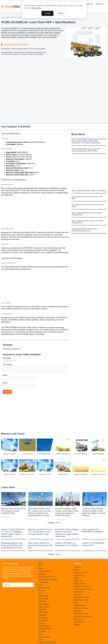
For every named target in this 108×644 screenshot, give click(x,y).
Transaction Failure (45, 629)
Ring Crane (78, 611)
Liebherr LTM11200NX (98, 474)
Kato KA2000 (27, 454)
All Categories (43, 618)
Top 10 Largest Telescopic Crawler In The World (88, 191)
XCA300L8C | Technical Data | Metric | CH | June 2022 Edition (23, 49)
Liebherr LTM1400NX (81, 474)
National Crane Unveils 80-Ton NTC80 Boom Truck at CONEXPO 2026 (13, 511)
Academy (77, 567)
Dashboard (42, 615)
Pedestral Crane (80, 605)
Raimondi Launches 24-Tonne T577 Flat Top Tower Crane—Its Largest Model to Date (40, 532)
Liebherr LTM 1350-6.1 (63, 454)
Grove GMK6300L (98, 454)
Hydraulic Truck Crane (82, 586)
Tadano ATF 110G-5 (10, 454)
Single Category (44, 604)
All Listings (42, 632)
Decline (61, 13)
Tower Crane (78, 619)
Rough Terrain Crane (81, 614)
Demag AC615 (63, 474)
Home (3, 17)
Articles (41, 569)
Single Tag (42, 610)
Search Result (43, 599)
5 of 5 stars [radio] (15, 360)
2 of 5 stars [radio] (7, 360)
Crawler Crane (79, 575)
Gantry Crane (79, 581)
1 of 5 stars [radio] (4, 360)
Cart (40, 593)
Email (5, 383)
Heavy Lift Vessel (80, 584)
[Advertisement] (86, 75)
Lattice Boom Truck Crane (83, 589)
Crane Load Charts (11, 17)
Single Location (44, 607)
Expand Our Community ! (47, 577)
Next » (58, 523)
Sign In (41, 634)
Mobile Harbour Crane (82, 597)
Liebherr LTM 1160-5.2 (27, 474)
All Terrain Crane (44, 588)
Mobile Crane (21, 17)
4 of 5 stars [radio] (13, 360)
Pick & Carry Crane (81, 608)
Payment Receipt (44, 626)
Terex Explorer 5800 (81, 454)
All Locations (43, 621)
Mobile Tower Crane (81, 600)
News (40, 566)
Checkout (42, 623)
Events (76, 578)
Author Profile (43, 612)
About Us (100, 4)
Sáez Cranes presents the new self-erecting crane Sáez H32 (40, 545)
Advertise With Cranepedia (48, 579)
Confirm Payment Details (47, 642)
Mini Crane (78, 594)
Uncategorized (79, 622)
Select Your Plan (44, 637)
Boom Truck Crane (81, 573)
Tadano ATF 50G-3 (45, 474)
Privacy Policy (36, 8)
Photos (41, 585)
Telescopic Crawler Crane (83, 616)
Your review (8, 364)
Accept (47, 13)
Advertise (88, 4)
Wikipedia (42, 574)
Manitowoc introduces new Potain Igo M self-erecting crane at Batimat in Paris (12, 545)
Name (5, 375)
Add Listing (42, 601)
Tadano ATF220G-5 (10, 474)
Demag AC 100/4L (45, 454)
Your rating (7, 358)
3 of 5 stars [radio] (10, 360)
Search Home (43, 596)
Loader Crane (79, 592)
